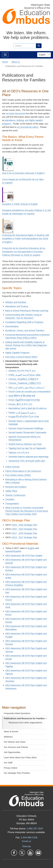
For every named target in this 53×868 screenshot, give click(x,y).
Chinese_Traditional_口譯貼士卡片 (25, 383)
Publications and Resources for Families (25, 718)
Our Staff (8, 763)
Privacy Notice (11, 768)
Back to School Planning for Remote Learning (27, 311)
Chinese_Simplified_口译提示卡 (23, 379)
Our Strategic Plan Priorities (17, 773)
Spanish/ (13, 551)
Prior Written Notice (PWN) (18, 475)
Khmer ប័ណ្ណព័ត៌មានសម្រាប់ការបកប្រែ (24, 400)
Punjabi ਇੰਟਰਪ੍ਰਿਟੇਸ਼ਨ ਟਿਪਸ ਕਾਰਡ (24, 417)
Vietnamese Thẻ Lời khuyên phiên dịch (27, 461)
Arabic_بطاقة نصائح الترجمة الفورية (25, 375)
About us (16, 62)
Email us (26, 841)
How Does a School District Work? (22, 357)
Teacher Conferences (15, 495)
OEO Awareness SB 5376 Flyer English (24, 555)
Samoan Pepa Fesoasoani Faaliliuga (26, 428)
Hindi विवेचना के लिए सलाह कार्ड (22, 396)
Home (5, 62)
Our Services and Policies (16, 747)
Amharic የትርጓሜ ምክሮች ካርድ (22, 371)
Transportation (12, 504)
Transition (10, 499)
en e (24, 252)
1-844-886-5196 (29, 837)
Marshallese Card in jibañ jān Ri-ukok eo (27, 408)
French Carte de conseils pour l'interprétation (30, 391)
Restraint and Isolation (16, 487)
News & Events (11, 731)
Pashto (12, 412)
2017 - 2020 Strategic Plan (25, 533)
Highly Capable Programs (17, 353)
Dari (26, 387)
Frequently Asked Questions (17, 713)
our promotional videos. (28, 127)
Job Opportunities (12, 752)
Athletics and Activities (16, 302)
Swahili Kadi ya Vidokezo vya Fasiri (25, 444)
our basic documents (16, 113)
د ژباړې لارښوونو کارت (26, 412)
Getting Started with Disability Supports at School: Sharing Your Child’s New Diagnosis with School (26, 345)
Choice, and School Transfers (31, 330)
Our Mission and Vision (15, 742)
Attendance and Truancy (17, 306)
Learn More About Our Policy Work (20, 757)
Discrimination (12, 326)
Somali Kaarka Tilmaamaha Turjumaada (27, 432)
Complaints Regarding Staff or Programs (24, 322)
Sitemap (26, 846)
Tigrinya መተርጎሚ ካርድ (19, 452)
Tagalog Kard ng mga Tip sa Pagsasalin (27, 448)
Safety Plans (11, 491)
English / (26, 239)
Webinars (8, 737)
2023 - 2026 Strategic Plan (25, 525)
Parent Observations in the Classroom (23, 471)
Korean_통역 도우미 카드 (20, 404)
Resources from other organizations (26, 723)
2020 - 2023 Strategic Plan (25, 529)
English (42, 55)
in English (20, 204)
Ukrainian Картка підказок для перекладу (28, 457)
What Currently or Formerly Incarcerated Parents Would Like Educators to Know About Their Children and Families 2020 (27, 511)
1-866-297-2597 (35, 829)
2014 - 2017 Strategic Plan (25, 537)
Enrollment (10, 330)
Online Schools (13, 467)
